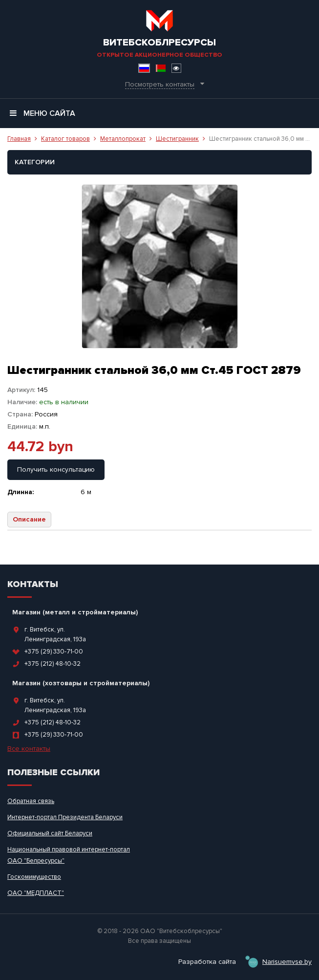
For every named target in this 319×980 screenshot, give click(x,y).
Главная (19, 139)
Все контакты (29, 749)
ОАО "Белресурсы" (36, 861)
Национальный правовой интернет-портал (69, 849)
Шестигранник (177, 139)
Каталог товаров (65, 139)
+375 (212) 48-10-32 (53, 664)
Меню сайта (43, 113)
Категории (35, 162)
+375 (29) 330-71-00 (54, 652)
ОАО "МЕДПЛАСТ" (36, 893)
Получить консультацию (56, 469)
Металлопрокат (123, 139)
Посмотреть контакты (160, 84)
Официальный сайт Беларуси (50, 833)
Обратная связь (31, 801)
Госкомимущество (34, 877)
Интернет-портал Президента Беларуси (65, 817)
